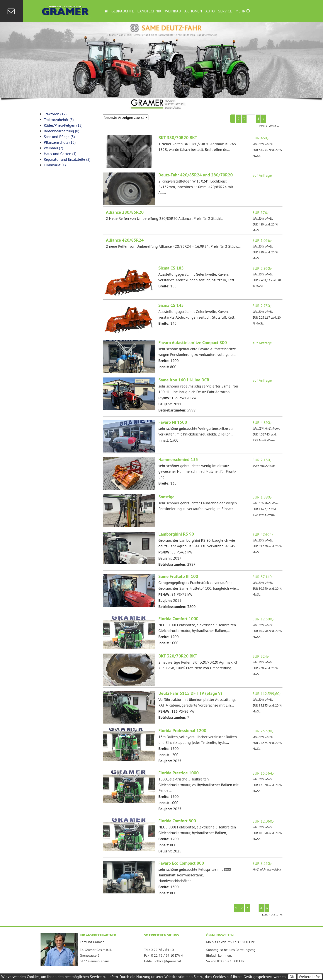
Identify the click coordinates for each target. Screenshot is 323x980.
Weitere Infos (310, 977)
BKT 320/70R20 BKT (178, 656)
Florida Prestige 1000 (179, 773)
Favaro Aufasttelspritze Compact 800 (193, 343)
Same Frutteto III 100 (178, 576)
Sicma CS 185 (171, 268)
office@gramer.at (168, 961)
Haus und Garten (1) (60, 154)
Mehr (242, 11)
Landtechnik (149, 11)
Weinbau (173, 11)
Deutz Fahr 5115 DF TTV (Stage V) (190, 693)
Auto (210, 11)
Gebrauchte (123, 11)
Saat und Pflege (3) (59, 137)
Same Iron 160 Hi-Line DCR (184, 380)
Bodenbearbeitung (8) (62, 131)
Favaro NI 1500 (173, 422)
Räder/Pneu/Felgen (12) (63, 125)
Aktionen (193, 11)
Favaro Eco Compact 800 (181, 863)
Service (225, 11)
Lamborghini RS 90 (176, 534)
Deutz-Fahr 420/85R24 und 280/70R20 (196, 175)
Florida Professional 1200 (182, 731)
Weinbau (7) (54, 148)
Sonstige (167, 497)
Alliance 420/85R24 (125, 240)
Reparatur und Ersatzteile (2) (67, 159)
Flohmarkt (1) (55, 165)
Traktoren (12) (55, 114)
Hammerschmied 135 (178, 459)
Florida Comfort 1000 (178, 619)
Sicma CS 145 (171, 305)
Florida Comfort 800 (177, 821)
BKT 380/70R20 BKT (178, 138)
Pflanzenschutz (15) (60, 142)
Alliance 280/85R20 (125, 212)
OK (292, 977)
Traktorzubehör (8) (59, 120)
